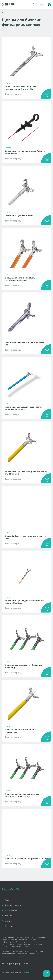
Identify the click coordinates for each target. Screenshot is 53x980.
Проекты (9, 916)
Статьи (8, 921)
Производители (13, 905)
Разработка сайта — (16, 973)
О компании (11, 910)
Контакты (10, 926)
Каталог (9, 900)
